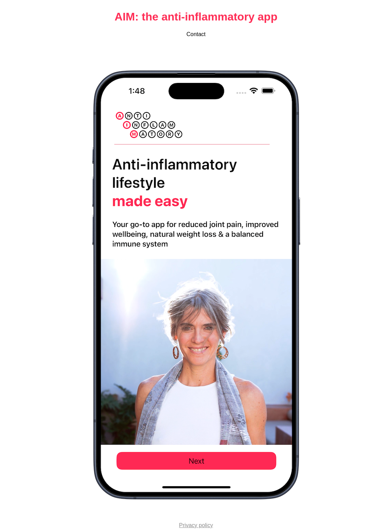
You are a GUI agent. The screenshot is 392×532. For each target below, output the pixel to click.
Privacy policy (196, 525)
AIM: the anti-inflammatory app (196, 17)
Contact (196, 34)
